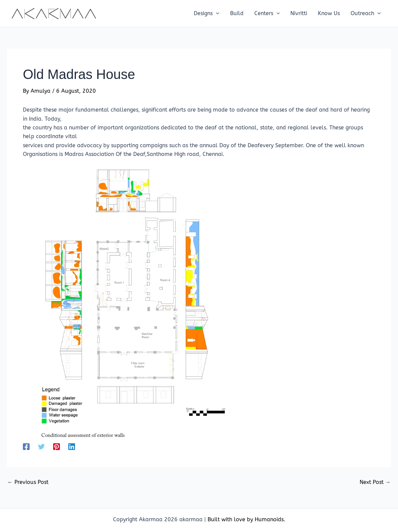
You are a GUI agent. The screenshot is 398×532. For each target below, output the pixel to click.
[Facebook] (26, 446)
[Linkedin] (72, 446)
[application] (216, 13)
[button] (207, 13)
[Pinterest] (57, 446)
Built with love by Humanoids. (246, 519)
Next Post (375, 482)
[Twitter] (41, 446)
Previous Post (28, 482)
